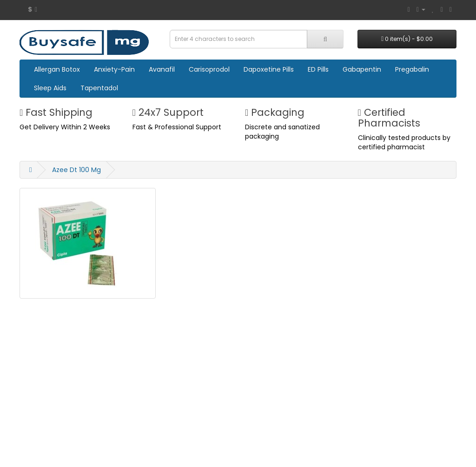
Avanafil (162, 69)
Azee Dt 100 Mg (76, 170)
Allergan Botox (57, 69)
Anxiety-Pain (114, 69)
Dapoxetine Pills (269, 69)
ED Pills (318, 69)
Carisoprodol (209, 69)
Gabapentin (362, 69)
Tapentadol (99, 88)
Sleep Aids (50, 88)
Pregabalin (412, 69)
